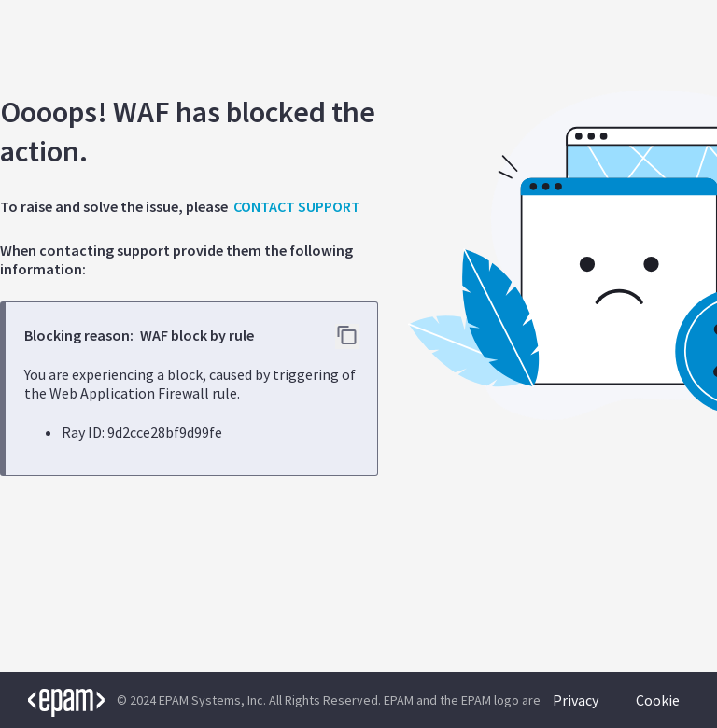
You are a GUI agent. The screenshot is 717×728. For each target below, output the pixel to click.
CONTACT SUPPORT (297, 206)
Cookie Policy (658, 709)
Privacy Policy (576, 709)
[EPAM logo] (52, 700)
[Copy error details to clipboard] (347, 336)
